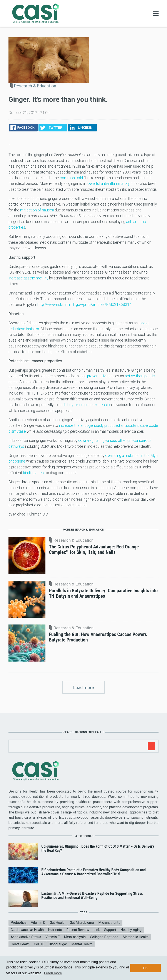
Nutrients (55, 930)
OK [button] (145, 968)
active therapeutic (140, 376)
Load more (83, 687)
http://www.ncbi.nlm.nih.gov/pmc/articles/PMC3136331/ (84, 305)
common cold (71, 178)
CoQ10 (39, 944)
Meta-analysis (75, 937)
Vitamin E (53, 937)
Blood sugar (58, 944)
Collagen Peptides (104, 937)
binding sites (33, 473)
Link (97, 930)
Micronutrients (109, 923)
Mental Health (82, 944)
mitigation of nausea (37, 210)
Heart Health (20, 944)
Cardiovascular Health (27, 930)
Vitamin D (38, 923)
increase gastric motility (28, 278)
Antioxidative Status (26, 937)
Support (110, 930)
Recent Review (78, 930)
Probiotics (19, 923)
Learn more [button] (53, 973)
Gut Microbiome (82, 923)
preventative (97, 376)
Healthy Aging (131, 930)
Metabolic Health (136, 937)
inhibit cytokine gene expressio (84, 405)
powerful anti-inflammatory (108, 184)
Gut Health (58, 923)
